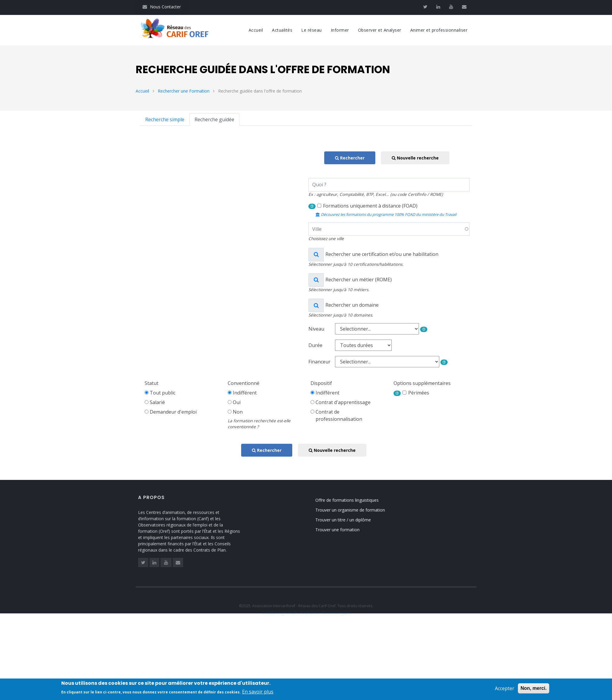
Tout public (163, 393)
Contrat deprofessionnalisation (339, 415)
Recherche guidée (214, 119)
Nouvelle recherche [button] (415, 158)
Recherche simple (165, 119)
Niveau (316, 329)
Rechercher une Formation (184, 91)
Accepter (505, 690)
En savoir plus (258, 693)
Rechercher (350, 158)
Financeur (319, 362)
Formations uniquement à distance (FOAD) (370, 206)
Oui (237, 402)
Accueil (256, 30)
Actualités (282, 30)
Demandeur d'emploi (173, 412)
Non (238, 412)
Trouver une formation (343, 530)
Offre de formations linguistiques (353, 500)
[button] (312, 206)
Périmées (419, 393)
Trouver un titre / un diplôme (349, 520)
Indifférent (245, 393)
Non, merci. (534, 689)
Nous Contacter (162, 7)
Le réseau (312, 30)
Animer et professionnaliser (439, 30)
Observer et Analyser (380, 30)
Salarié (157, 402)
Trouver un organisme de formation (356, 510)
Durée (315, 345)
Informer (340, 30)
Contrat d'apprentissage (343, 402)
